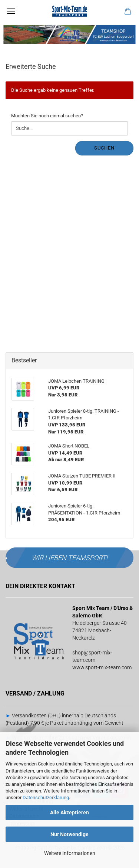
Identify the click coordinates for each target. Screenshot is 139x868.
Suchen (104, 148)
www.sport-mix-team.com (102, 667)
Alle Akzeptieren (69, 812)
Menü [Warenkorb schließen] (11, 11)
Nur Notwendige (69, 834)
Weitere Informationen (70, 853)
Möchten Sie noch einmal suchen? (47, 116)
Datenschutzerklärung (46, 797)
